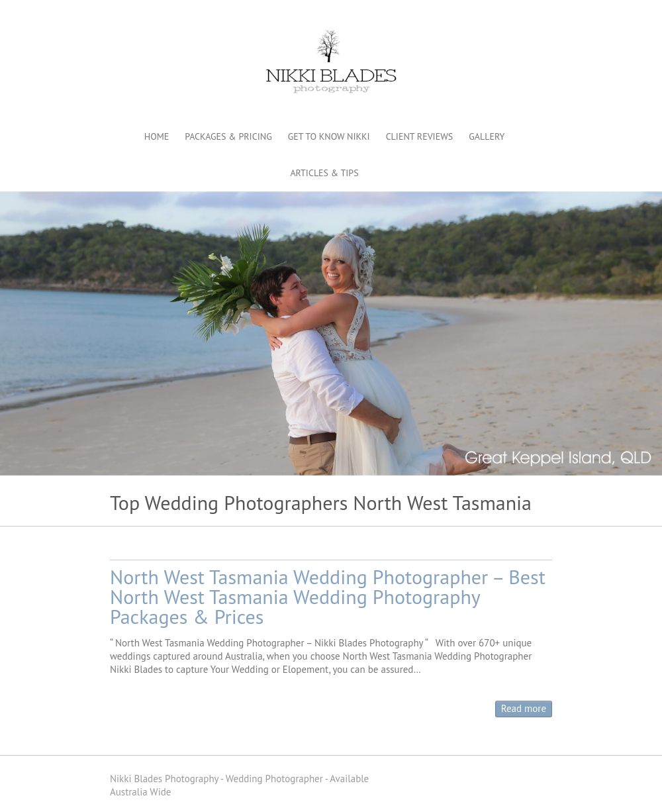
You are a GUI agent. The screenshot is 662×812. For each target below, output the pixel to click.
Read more (524, 708)
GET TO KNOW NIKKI (329, 136)
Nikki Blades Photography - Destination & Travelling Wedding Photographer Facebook (483, 17)
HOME (157, 136)
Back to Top (644, 794)
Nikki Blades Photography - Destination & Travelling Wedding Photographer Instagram (542, 17)
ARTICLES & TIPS (324, 173)
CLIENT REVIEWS (420, 136)
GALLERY (487, 136)
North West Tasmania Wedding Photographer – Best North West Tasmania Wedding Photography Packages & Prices (328, 596)
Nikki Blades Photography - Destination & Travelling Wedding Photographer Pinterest (502, 17)
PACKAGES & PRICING (228, 136)
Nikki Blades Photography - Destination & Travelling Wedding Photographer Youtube (522, 17)
